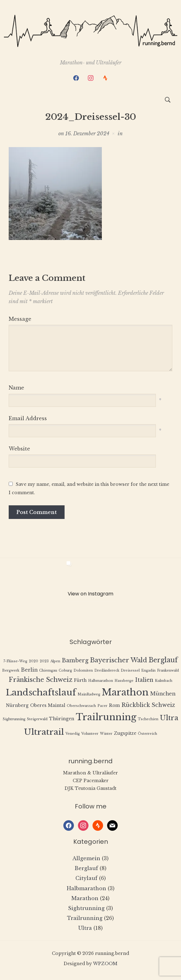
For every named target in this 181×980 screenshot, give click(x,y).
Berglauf (86, 868)
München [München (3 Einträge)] (163, 694)
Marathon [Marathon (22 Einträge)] (125, 692)
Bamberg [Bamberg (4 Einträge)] (75, 660)
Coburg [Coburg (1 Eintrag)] (65, 671)
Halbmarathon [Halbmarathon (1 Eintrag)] (101, 681)
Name (16, 388)
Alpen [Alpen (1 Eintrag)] (55, 661)
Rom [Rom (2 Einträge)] (114, 706)
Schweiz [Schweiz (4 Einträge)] (163, 705)
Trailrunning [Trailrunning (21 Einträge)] (106, 717)
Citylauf (86, 878)
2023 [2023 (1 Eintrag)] (44, 661)
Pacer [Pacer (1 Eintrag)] (102, 706)
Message (20, 319)
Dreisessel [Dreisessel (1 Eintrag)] (130, 671)
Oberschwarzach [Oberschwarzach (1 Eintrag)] (81, 706)
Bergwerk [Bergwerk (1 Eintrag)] (11, 671)
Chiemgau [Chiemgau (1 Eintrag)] (48, 671)
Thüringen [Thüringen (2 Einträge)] (62, 719)
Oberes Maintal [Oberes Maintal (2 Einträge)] (48, 706)
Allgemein (86, 858)
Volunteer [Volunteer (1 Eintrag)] (90, 734)
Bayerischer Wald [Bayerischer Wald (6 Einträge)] (119, 660)
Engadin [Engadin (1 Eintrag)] (148, 671)
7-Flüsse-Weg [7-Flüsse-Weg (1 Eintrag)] (15, 661)
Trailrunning (85, 918)
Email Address (28, 418)
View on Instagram (91, 594)
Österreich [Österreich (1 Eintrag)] (147, 734)
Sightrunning (86, 908)
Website (19, 449)
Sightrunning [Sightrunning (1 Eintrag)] (14, 719)
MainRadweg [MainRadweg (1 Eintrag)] (89, 694)
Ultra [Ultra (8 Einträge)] (169, 718)
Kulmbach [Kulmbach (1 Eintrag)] (164, 681)
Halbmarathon (86, 888)
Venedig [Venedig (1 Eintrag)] (73, 734)
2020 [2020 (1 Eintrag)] (34, 661)
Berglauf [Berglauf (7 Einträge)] (163, 660)
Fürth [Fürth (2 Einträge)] (80, 680)
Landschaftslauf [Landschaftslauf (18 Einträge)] (41, 693)
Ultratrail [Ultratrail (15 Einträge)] (44, 732)
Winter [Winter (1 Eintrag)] (106, 734)
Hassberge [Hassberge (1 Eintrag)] (124, 681)
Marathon (85, 898)
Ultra (85, 928)
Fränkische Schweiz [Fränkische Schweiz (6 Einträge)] (41, 679)
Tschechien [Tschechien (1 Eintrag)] (148, 719)
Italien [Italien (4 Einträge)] (144, 680)
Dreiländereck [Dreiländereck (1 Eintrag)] (107, 671)
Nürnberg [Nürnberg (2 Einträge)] (17, 706)
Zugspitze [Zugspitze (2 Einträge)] (125, 733)
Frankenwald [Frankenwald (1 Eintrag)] (168, 671)
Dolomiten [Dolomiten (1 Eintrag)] (83, 671)
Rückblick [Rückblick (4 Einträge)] (136, 705)
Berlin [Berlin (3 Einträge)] (29, 670)
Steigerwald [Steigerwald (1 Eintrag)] (37, 719)
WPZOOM (105, 964)
